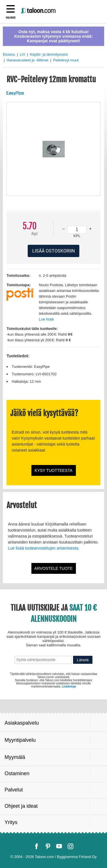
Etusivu (9, 54)
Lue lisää (46, 319)
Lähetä (83, 660)
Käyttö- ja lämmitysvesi (49, 54)
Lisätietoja (69, 686)
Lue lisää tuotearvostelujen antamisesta (43, 548)
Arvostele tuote (53, 568)
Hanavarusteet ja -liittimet (28, 60)
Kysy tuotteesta (53, 470)
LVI (22, 54)
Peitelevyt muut (66, 60)
